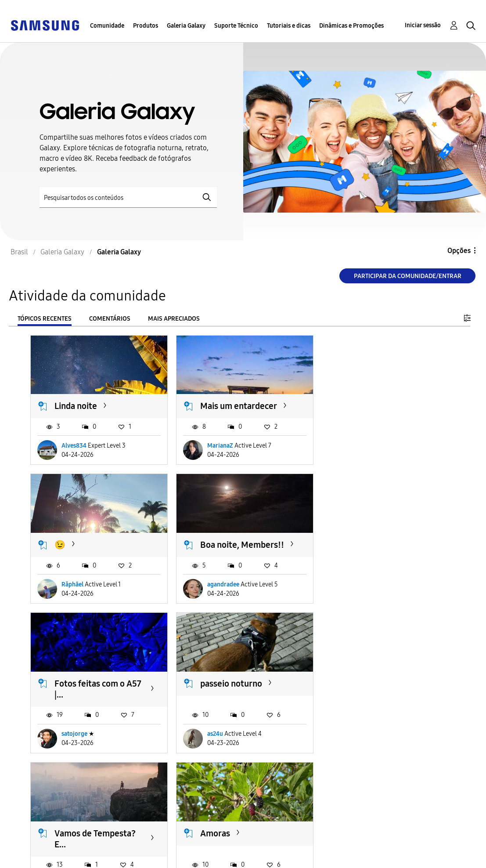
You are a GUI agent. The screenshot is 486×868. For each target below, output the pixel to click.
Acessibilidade (38, 843)
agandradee (77, 594)
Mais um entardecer (237, 405)
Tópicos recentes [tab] (45, 319)
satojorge (219, 594)
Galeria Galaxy (186, 26)
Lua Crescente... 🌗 (381, 693)
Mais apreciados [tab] (174, 319)
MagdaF (362, 743)
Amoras (214, 693)
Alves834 (74, 445)
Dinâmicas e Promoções (351, 26)
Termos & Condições (166, 843)
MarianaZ (219, 445)
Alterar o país (275, 850)
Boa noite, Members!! (96, 544)
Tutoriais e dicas (289, 26)
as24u (359, 594)
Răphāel (362, 445)
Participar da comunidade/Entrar (408, 276)
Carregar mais (62, 797)
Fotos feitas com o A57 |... (242, 549)
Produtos (146, 26)
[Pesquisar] (128, 197)
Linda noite (76, 405)
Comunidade (107, 26)
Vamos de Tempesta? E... (95, 698)
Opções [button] (459, 251)
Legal (142, 857)
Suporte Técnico (236, 26)
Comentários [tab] (110, 319)
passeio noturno (375, 544)
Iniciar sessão (423, 25)
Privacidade (33, 857)
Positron (73, 743)
